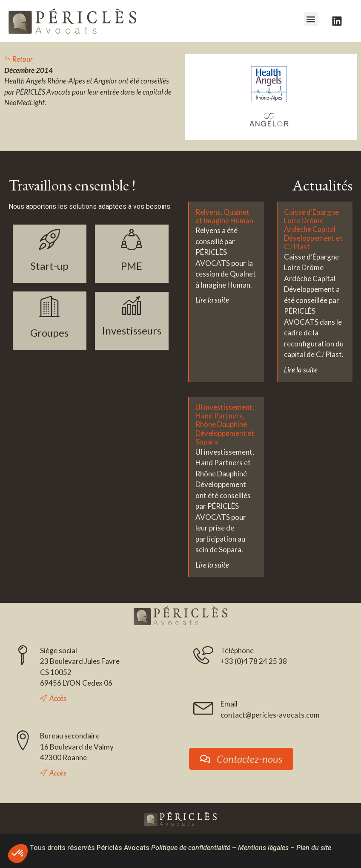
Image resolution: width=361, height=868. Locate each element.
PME (132, 266)
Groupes (49, 333)
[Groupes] (49, 306)
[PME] (132, 239)
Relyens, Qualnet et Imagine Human (224, 216)
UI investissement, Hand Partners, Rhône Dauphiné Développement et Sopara (225, 425)
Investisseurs (132, 330)
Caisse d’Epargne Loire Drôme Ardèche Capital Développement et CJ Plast (313, 229)
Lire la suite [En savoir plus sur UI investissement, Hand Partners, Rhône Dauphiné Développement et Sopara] (212, 565)
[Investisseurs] (132, 306)
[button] (311, 19)
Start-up (50, 266)
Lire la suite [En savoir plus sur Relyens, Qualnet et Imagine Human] (212, 300)
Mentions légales (263, 848)
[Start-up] (49, 239)
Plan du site (314, 848)
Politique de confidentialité (191, 848)
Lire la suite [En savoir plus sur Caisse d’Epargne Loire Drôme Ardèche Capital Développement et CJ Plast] (301, 370)
